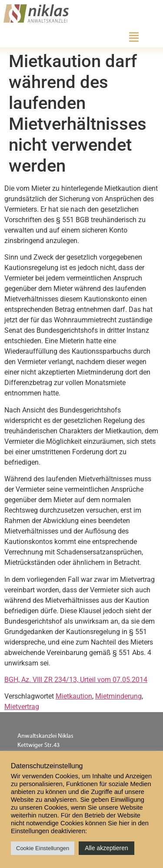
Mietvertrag (22, 707)
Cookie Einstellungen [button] (43, 848)
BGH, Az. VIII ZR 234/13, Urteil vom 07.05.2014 (76, 680)
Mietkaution (74, 696)
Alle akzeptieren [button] (106, 848)
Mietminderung (118, 696)
